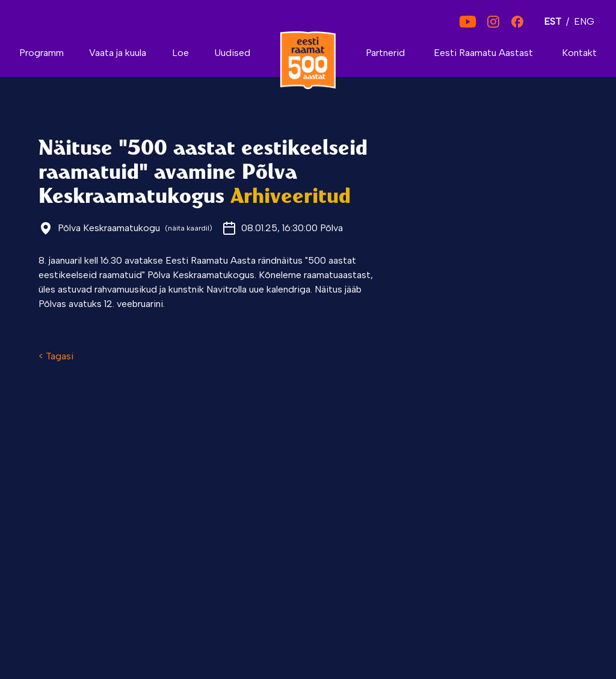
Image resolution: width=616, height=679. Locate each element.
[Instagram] (493, 22)
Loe (180, 53)
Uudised (232, 53)
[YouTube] (468, 22)
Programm (42, 53)
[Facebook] (517, 22)
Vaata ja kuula (118, 53)
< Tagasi (56, 356)
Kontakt (579, 53)
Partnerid (385, 53)
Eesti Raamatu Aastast (483, 53)
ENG (584, 21)
